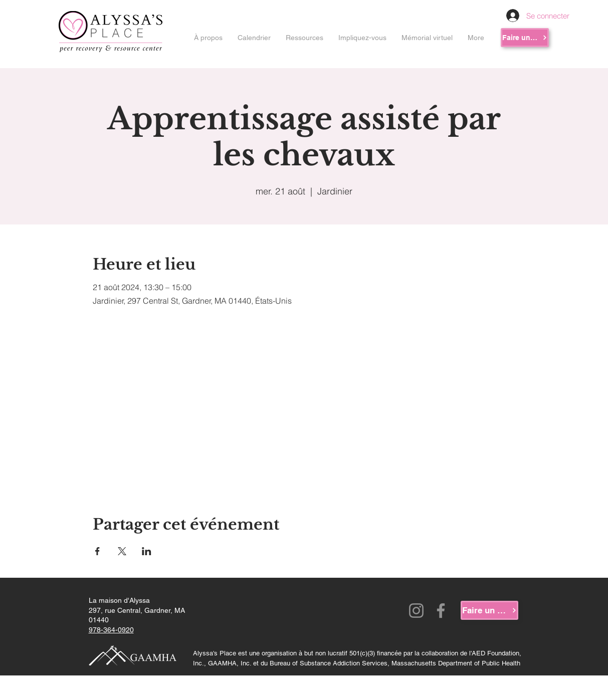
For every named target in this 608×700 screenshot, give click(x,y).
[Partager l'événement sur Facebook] (97, 551)
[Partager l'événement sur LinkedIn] (147, 551)
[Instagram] (416, 611)
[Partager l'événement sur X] (122, 551)
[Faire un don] (525, 38)
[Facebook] (441, 611)
